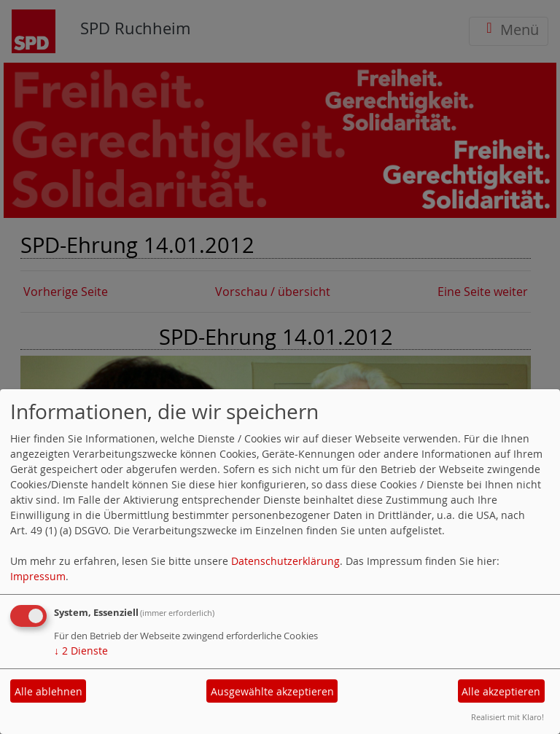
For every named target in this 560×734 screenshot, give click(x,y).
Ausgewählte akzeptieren (272, 691)
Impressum (38, 576)
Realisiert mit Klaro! (507, 717)
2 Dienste (81, 651)
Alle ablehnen (48, 691)
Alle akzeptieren (501, 691)
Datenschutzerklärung (285, 561)
